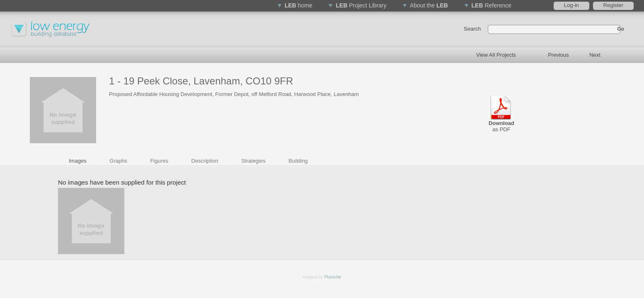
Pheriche (333, 277)
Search (472, 29)
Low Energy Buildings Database (52, 35)
